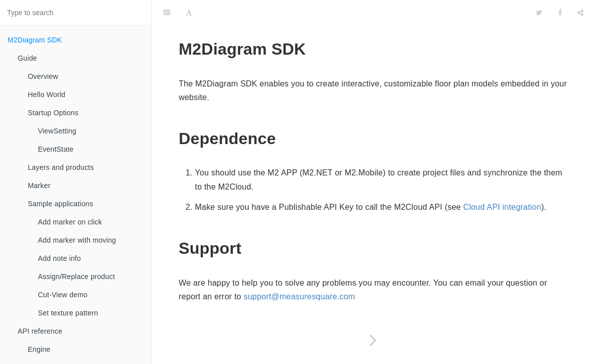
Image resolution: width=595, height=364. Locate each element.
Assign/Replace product (76, 277)
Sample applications (60, 204)
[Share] (580, 13)
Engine (39, 349)
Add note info (59, 258)
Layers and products (61, 167)
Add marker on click (70, 222)
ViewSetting (57, 131)
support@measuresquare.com (299, 297)
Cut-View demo (63, 295)
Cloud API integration (502, 207)
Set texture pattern (68, 313)
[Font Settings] (189, 13)
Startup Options (53, 113)
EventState (56, 149)
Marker (39, 186)
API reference (40, 331)
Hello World (47, 95)
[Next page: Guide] (373, 340)
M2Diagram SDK (35, 40)
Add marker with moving (77, 240)
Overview (43, 76)
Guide (27, 58)
